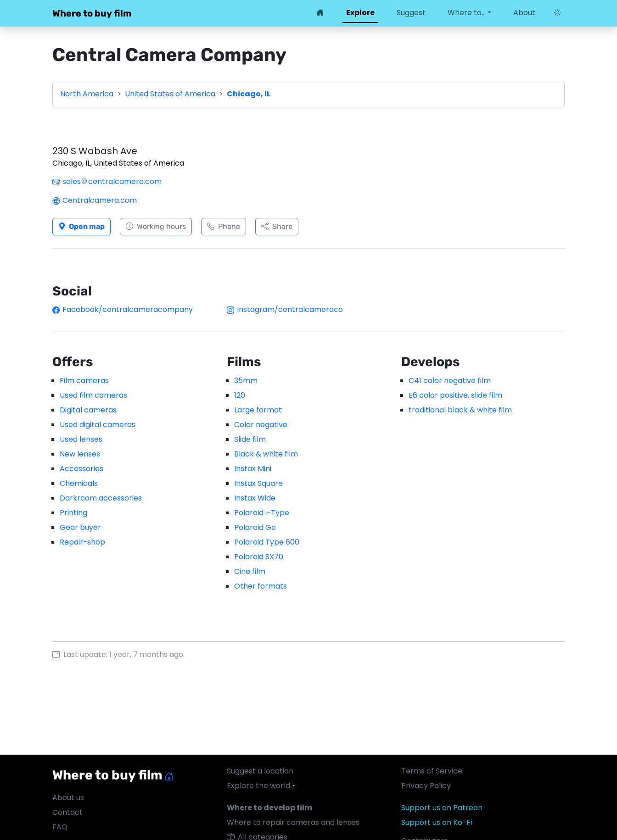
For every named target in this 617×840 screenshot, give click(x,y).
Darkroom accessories (101, 498)
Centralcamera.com (95, 200)
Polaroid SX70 (259, 557)
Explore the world (262, 786)
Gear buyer (80, 527)
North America (87, 94)
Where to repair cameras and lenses (293, 822)
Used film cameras (93, 395)
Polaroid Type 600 (267, 542)
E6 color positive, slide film (455, 395)
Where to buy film (92, 13)
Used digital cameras (98, 425)
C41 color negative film (450, 381)
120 (240, 395)
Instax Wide (255, 498)
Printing (73, 513)
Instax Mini (253, 469)
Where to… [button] (467, 13)
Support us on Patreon (442, 808)
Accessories (81, 469)
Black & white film (266, 454)
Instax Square (258, 483)
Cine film (250, 571)
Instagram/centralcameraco (285, 309)
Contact (67, 812)
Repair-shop (82, 542)
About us (68, 798)
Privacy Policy (426, 786)
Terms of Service (432, 771)
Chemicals (79, 483)
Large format (258, 410)
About (524, 13)
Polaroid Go (255, 527)
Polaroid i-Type (262, 513)
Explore (360, 13)
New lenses (80, 454)
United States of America (170, 94)
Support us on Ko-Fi (437, 822)
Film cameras (84, 381)
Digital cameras (88, 410)
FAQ (60, 827)
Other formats (261, 586)
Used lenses (81, 439)
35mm (246, 381)
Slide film (250, 439)
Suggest (411, 13)
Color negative (261, 425)
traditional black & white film (460, 410)
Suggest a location (260, 771)
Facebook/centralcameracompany (123, 309)
